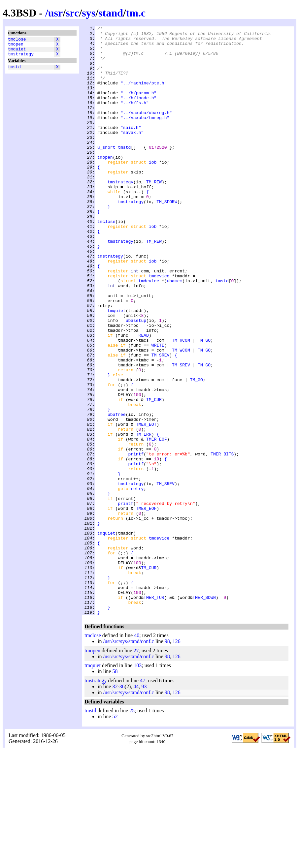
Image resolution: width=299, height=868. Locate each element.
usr (55, 13)
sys (89, 13)
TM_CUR (154, 475)
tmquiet (17, 52)
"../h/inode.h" (138, 112)
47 (143, 798)
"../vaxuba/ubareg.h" (146, 130)
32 (115, 804)
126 (177, 759)
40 (137, 753)
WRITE (158, 409)
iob (153, 190)
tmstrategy (21, 58)
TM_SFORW (167, 237)
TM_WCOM (181, 415)
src (72, 13)
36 (122, 804)
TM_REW (154, 213)
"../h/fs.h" (135, 118)
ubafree (117, 492)
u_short (106, 172)
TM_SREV (161, 421)
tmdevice (159, 326)
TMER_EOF (156, 522)
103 (138, 783)
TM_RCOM (181, 403)
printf (136, 540)
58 (115, 789)
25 (132, 828)
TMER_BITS (222, 540)
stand (111, 13)
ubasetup (136, 380)
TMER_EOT (146, 504)
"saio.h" (131, 148)
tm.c (136, 13)
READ (144, 397)
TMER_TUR (154, 712)
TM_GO (204, 403)
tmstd (14, 72)
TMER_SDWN (204, 712)
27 (136, 768)
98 (167, 759)
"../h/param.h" (138, 107)
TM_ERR (144, 516)
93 (144, 804)
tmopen (16, 46)
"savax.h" (132, 154)
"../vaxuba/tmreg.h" (145, 136)
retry (137, 581)
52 (115, 834)
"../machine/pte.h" (144, 95)
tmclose (17, 40)
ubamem (174, 332)
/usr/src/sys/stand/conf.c (128, 759)
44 (136, 804)
